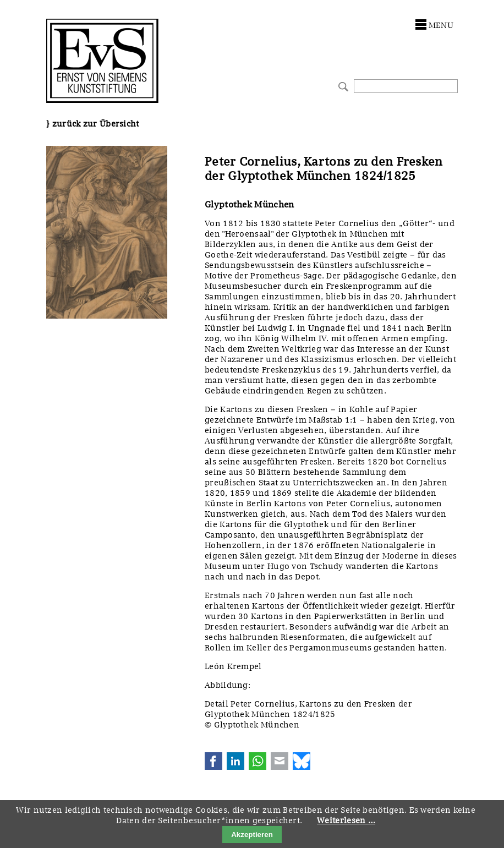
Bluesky (302, 761)
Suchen (342, 86)
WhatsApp (258, 761)
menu (441, 25)
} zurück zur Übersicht (93, 124)
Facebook (213, 761)
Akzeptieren (252, 835)
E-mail (280, 761)
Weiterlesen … (346, 820)
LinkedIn (235, 761)
